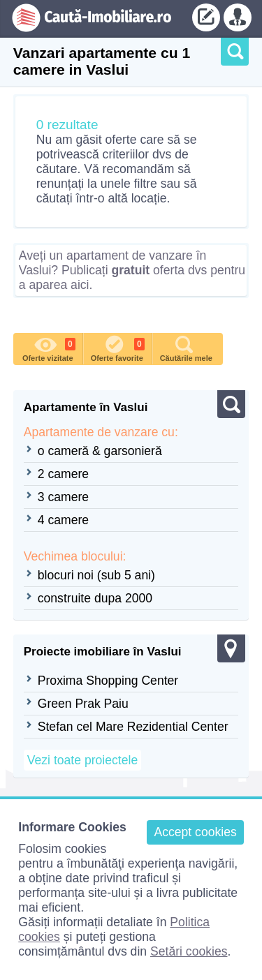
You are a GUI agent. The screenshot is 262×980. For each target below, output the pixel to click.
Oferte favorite (118, 348)
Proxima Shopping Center (108, 681)
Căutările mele (186, 348)
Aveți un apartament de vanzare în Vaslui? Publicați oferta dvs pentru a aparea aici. (132, 270)
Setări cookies (189, 951)
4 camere (63, 520)
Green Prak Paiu (83, 704)
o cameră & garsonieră (100, 451)
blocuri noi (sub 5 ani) (96, 575)
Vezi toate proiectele (82, 760)
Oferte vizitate (49, 348)
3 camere (63, 497)
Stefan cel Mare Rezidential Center (133, 727)
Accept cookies (195, 832)
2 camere (63, 474)
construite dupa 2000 (95, 598)
